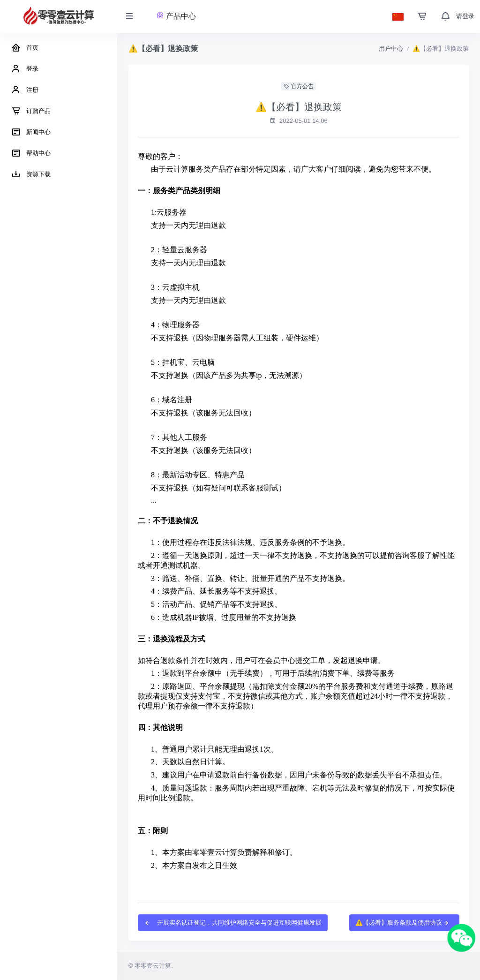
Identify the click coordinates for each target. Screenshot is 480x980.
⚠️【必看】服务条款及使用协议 (402, 923)
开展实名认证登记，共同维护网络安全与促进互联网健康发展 (233, 923)
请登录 (465, 16)
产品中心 (176, 16)
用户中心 (391, 49)
